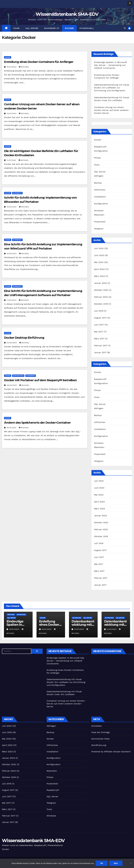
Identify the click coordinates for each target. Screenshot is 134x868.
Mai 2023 (99, 262)
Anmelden (97, 726)
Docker (69, 28)
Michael (24, 67)
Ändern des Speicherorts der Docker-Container (37, 423)
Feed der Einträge (101, 732)
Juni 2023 (99, 255)
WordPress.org (99, 745)
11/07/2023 (12, 160)
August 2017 (100, 318)
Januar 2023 (100, 283)
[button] (125, 28)
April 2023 (99, 269)
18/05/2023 (12, 254)
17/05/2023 (12, 300)
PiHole (97, 158)
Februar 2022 (101, 297)
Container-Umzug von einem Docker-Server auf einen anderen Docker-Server (111, 110)
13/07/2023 (112, 629)
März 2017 (99, 339)
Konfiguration (18, 376)
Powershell (87, 28)
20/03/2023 (12, 385)
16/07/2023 (12, 67)
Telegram (99, 229)
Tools (97, 165)
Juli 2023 (99, 248)
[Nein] (131, 863)
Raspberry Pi (52, 28)
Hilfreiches (100, 190)
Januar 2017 (100, 352)
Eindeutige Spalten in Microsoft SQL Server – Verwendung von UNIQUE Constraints (111, 65)
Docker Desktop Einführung (24, 338)
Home (16, 28)
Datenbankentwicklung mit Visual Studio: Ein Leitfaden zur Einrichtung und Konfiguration (112, 88)
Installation (100, 197)
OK (102, 863)
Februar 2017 (101, 346)
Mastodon (99, 215)
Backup (98, 183)
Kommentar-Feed (100, 739)
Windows (99, 211)
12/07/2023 (12, 113)
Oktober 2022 (101, 290)
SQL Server (32, 28)
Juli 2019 (99, 311)
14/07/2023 (79, 629)
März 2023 (100, 276)
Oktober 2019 (101, 304)
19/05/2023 (12, 207)
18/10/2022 (12, 428)
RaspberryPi (17, 193)
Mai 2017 (99, 332)
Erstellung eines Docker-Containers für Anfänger (39, 62)
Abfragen (99, 176)
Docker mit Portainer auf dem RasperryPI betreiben (40, 380)
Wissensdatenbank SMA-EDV (67, 14)
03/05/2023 (12, 343)
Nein (116, 863)
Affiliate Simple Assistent (117, 752)
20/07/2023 (15, 629)
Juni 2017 (99, 325)
